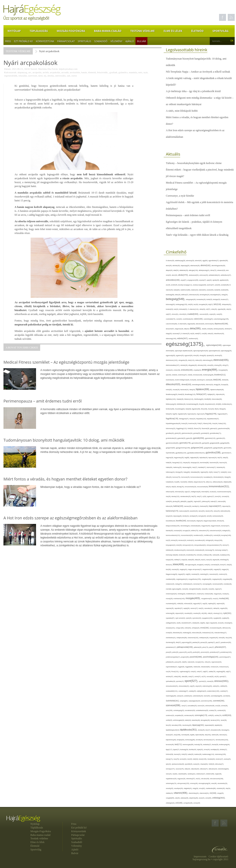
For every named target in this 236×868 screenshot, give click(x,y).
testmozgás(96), (188, 745)
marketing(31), (205, 574)
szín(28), (218, 706)
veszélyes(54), (179, 788)
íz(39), (205, 496)
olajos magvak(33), (212, 623)
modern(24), (201, 594)
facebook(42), (185, 390)
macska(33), (176, 569)
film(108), (205, 409)
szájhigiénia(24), (202, 691)
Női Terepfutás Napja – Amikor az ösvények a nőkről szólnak (198, 72)
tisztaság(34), (185, 750)
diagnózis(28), (180, 329)
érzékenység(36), (209, 375)
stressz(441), (222, 681)
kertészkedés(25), (218, 516)
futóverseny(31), (171, 428)
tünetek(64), (212, 759)
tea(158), (178, 735)
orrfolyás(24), (196, 628)
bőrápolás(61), (227, 304)
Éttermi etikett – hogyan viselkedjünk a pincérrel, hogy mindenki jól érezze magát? (200, 173)
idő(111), (209, 482)
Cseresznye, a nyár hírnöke (180, 196)
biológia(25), (217, 299)
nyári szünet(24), (181, 618)
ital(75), (194, 496)
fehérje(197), (202, 394)
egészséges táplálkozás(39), (184, 351)
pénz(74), (206, 647)
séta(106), (178, 677)
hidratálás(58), (196, 472)
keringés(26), (203, 516)
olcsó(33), (221, 623)
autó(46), (218, 285)
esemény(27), (201, 380)
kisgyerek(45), (206, 526)
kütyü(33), (185, 560)
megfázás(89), (207, 579)
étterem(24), (210, 385)
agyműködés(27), (214, 261)
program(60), (185, 657)
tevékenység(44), (224, 745)
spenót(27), (223, 677)
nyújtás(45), (226, 618)
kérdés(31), (186, 516)
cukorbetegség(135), (221, 319)
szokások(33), (222, 710)
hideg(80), (187, 472)
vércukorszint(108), (217, 779)
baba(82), (177, 290)
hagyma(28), (170, 458)
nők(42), (211, 613)
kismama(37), (225, 526)
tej (45, 76)
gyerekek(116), (211, 438)
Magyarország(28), (172, 574)
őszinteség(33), (171, 642)
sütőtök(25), (224, 686)
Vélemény (116, 41)
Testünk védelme (142, 31)
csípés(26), (213, 314)
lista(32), (230, 565)
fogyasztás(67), (223, 414)
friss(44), (215, 423)
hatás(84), (170, 467)
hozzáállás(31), (208, 477)
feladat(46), (181, 399)
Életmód (197, 31)
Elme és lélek (173, 31)
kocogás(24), (187, 531)
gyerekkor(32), (221, 438)
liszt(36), (169, 569)
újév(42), (169, 764)
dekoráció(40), (201, 324)
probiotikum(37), (215, 652)
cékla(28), (203, 309)
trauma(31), (178, 754)
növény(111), (218, 613)
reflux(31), (208, 662)
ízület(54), (169, 501)
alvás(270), (183, 275)
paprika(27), (212, 642)
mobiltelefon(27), (191, 594)
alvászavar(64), (194, 275)
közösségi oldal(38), (172, 555)
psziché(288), (196, 657)
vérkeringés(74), (172, 783)
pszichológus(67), (225, 657)
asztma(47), (211, 285)
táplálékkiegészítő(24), (173, 730)
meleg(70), (179, 584)
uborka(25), (227, 759)
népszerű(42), (180, 613)
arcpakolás (55, 72)
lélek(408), (179, 564)
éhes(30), (197, 355)
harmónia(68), (205, 463)
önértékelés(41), (171, 638)
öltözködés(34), (178, 633)
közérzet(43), (191, 550)
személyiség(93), (217, 696)
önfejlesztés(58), (182, 638)
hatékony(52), (178, 467)
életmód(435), (221, 360)
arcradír (65, 72)
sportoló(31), (203, 681)
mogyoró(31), (218, 594)
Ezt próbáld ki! (24, 41)
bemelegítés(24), (205, 295)
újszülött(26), (189, 764)
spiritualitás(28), (171, 681)
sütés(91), (216, 686)
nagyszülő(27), (198, 604)
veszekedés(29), (223, 783)
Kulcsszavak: (11, 72)
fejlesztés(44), (220, 394)
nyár (146, 72)
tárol (40, 76)
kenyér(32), (170, 516)
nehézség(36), (171, 613)
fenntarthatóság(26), (193, 404)
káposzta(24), (226, 506)
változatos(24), (213, 769)
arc (30, 72)
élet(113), (192, 360)
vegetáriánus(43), (172, 779)
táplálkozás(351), (189, 730)
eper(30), (169, 375)
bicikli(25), (210, 299)
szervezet (33, 76)
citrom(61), (175, 314)
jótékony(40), (206, 501)
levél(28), (208, 565)
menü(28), (186, 589)
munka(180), (224, 598)
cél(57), (208, 309)
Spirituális (84, 41)
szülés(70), (218, 715)
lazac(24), (209, 560)
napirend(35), (221, 604)
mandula (133, 72)
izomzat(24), (226, 496)
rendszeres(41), (224, 667)
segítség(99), (221, 672)
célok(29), (214, 309)
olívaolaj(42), (229, 623)
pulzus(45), (178, 662)
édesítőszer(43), (219, 334)
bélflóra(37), (185, 295)
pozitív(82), (197, 652)
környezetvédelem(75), (215, 545)
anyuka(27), (203, 280)
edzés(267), (183, 338)
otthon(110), (227, 628)
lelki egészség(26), (191, 565)
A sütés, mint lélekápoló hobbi (182, 111)
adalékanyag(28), (181, 261)
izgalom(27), (211, 496)
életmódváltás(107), (173, 365)
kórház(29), (175, 540)
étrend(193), (187, 384)
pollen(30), (176, 652)
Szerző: (34, 69)
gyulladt (113, 72)
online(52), (188, 628)
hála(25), (226, 458)
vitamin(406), (181, 793)
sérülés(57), (170, 677)
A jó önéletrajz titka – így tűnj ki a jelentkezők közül (193, 91)
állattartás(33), (184, 270)
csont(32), (179, 319)
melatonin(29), (170, 584)
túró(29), (190, 759)
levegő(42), (201, 565)
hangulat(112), (178, 463)
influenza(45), (170, 492)
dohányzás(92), (219, 329)
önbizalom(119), (208, 633)
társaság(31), (226, 730)
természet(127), (210, 740)
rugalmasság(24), (185, 672)
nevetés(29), (197, 613)
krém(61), (200, 555)
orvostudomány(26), (216, 628)
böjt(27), (211, 304)
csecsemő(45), (204, 314)
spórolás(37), (180, 681)
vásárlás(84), (183, 774)
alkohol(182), (206, 265)
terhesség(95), (191, 740)
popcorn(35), (183, 652)
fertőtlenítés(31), (227, 404)
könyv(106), (219, 540)
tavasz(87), (170, 735)
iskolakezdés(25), (186, 496)
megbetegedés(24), (182, 579)
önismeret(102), (193, 638)
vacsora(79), (180, 769)
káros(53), (202, 511)
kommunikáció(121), (173, 535)
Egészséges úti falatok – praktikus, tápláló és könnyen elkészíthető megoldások (194, 225)
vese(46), (214, 783)
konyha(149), (226, 535)
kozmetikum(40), (200, 540)
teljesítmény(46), (171, 740)
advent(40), (199, 261)
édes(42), (211, 334)
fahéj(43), (192, 390)
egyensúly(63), (171, 355)
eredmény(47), (183, 375)
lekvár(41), (169, 565)
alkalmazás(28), (196, 266)
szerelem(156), (207, 701)
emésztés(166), (187, 370)
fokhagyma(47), (184, 419)
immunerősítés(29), (191, 487)
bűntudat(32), (183, 309)
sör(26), (217, 677)
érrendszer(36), (198, 375)
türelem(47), (220, 759)
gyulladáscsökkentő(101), (196, 453)
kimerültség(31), (186, 526)
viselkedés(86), (211, 788)
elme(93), (211, 365)
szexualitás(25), (193, 706)
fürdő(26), (191, 428)
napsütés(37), (179, 608)
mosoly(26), (170, 599)
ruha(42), (194, 672)
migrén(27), (218, 589)
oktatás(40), (196, 623)
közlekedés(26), (200, 550)
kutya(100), (170, 560)
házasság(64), (187, 467)
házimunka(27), (212, 467)
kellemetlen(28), (225, 511)
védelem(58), (210, 774)
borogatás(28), (204, 304)
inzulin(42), (213, 492)
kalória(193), (179, 506)
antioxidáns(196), (173, 280)
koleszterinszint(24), (216, 531)
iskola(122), (176, 496)
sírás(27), (191, 677)
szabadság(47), (184, 691)
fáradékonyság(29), (172, 394)
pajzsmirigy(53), (187, 642)
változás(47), (204, 769)
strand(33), (211, 681)
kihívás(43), (221, 521)
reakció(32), (191, 662)
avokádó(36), (225, 285)
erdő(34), (175, 375)
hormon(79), (177, 477)
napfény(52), (212, 604)
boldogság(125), (182, 304)
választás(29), (195, 769)
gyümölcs (123, 72)
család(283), (193, 314)
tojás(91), (201, 750)
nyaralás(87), (171, 618)
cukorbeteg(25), (209, 319)
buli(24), (177, 309)
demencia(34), (210, 324)
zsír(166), (179, 803)
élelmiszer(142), (172, 360)
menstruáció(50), (218, 584)
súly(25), (193, 686)
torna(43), (207, 750)
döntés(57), (228, 329)
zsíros (74, 76)
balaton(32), (195, 290)
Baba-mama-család (108, 31)
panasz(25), (204, 642)
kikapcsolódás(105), (173, 526)
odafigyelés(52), (171, 623)
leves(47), (224, 565)
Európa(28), (225, 385)
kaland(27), (214, 501)
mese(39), (205, 589)
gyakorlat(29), (182, 438)
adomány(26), (191, 261)
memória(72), (198, 584)
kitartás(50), (170, 531)
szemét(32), (227, 696)
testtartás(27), (208, 745)
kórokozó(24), (183, 540)
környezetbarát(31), (201, 545)
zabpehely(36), (194, 798)
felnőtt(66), (208, 399)
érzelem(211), (220, 375)
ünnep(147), (171, 769)
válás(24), (188, 769)
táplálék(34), (219, 725)
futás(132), (222, 423)
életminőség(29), (208, 360)
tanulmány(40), (187, 725)
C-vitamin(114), (194, 309)
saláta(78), (212, 672)
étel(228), (218, 380)
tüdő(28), (196, 759)
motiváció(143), (180, 599)
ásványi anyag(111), (186, 285)
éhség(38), (203, 355)
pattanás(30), (198, 647)
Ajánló (130, 41)
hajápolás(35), (195, 458)
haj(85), (187, 458)
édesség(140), (172, 339)
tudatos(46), (198, 754)
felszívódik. (103, 72)
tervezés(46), (170, 745)
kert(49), (210, 516)
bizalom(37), (225, 299)
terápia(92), (181, 740)
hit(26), (211, 472)
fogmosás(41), (192, 414)
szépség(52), (184, 701)
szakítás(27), (224, 691)
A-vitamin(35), (170, 261)
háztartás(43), (221, 467)
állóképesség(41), (204, 270)
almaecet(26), (222, 270)
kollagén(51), (226, 531)
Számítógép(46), (171, 696)
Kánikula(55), (204, 506)
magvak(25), (218, 569)
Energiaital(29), (223, 370)
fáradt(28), (182, 394)
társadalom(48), (216, 730)
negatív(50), (224, 608)
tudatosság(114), (209, 754)
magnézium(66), (208, 569)
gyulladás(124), (181, 453)
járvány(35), (177, 501)
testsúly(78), (199, 745)
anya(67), (184, 280)
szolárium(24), (170, 715)
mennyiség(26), (207, 584)
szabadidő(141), (172, 691)
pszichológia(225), (211, 657)
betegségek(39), (191, 299)
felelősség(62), (199, 399)
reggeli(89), (189, 667)
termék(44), (200, 740)
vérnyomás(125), (184, 783)
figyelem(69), (196, 409)
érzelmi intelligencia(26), (183, 380)
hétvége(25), (179, 472)
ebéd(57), (198, 334)
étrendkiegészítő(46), (199, 385)
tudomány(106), (221, 754)
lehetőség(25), (224, 560)
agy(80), (205, 261)
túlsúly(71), (170, 759)
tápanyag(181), (198, 725)
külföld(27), (178, 560)
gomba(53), (197, 433)
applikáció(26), (224, 280)
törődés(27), (223, 750)
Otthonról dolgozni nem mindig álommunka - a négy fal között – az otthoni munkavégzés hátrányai (200, 101)
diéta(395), (196, 328)
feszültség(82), (180, 409)
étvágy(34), (218, 385)
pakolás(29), (196, 642)
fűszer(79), (198, 428)
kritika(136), (208, 555)
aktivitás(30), (177, 266)
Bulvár (141, 41)
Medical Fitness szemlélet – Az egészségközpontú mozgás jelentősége (196, 186)
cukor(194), (199, 319)
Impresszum (200, 856)
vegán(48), (218, 774)
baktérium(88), (186, 290)
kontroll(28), (217, 535)
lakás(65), (191, 560)
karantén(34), (194, 511)
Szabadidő (101, 41)
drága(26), (169, 334)
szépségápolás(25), (195, 701)
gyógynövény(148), (183, 448)
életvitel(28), (184, 365)
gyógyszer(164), (198, 448)
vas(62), (175, 774)
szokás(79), (213, 710)
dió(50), (205, 329)
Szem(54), (207, 696)
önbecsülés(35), (197, 633)
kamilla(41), (196, 506)
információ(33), (180, 492)
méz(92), (212, 589)
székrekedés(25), (198, 696)
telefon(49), (215, 735)
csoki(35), (219, 314)
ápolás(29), (216, 280)
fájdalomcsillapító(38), (217, 390)
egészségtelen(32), (215, 351)
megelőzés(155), (195, 579)
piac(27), (212, 647)
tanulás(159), (177, 725)
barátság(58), (170, 295)
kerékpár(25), (194, 516)
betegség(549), (176, 299)
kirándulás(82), (196, 526)
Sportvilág (221, 31)
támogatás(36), (206, 720)
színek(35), (224, 706)
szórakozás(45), (189, 715)
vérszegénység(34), (205, 783)
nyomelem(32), (197, 618)
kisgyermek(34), (216, 526)
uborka (51, 76)
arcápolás (37, 72)
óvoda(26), (169, 633)
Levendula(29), (215, 565)
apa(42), (210, 280)
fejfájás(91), (212, 394)
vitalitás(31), (170, 793)
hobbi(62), (224, 472)
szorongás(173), (201, 715)
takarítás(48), (196, 720)
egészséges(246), (214, 345)
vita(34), (228, 788)
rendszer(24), (215, 667)
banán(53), (211, 290)
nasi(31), (201, 608)
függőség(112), (182, 428)
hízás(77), (217, 472)
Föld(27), (200, 423)
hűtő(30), (191, 482)
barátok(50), (225, 290)
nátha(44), (217, 608)
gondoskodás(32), (172, 438)
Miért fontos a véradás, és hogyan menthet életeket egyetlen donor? (197, 121)
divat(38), (210, 329)
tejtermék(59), (200, 735)
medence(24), (223, 574)
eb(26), (193, 334)
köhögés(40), (210, 540)
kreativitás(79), (191, 555)
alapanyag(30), (185, 266)
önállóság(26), (187, 633)
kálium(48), (170, 506)
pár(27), (218, 642)
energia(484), (210, 370)
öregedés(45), (214, 638)
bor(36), (196, 304)
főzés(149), (208, 423)
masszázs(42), (214, 574)
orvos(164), (205, 628)
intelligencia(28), (196, 492)
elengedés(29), (183, 360)
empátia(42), (198, 370)
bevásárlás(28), (201, 299)
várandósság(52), (223, 769)
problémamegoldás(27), (173, 657)
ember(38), (177, 370)
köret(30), (179, 545)
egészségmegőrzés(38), (201, 351)
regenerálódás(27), (172, 667)
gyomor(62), (228, 448)
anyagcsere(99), (193, 280)
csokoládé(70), (171, 319)
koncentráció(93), (187, 535)
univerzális (60, 76)
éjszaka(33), (211, 355)
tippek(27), (177, 750)
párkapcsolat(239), (185, 647)
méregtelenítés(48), (195, 589)
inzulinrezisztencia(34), (224, 492)
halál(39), (169, 463)
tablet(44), (188, 720)
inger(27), (188, 492)
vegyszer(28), (182, 779)
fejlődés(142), (171, 399)
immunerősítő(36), (203, 487)
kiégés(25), (200, 521)
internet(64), (205, 492)
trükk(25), (185, 754)
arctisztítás (75, 72)
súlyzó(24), (199, 686)
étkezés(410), (174, 384)
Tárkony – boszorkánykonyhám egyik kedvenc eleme (194, 163)
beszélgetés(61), (216, 295)
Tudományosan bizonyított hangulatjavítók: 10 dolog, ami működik (196, 62)
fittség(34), (223, 409)
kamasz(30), (188, 506)
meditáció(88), (171, 579)
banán (84, 72)
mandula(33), (196, 574)
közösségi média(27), (221, 550)
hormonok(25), (186, 477)
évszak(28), (177, 390)
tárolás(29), (202, 730)
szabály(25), (193, 691)
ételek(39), (225, 380)
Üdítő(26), (212, 764)
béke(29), (178, 295)
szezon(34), (201, 706)
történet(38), (170, 754)
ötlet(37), (179, 642)
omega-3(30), (180, 628)
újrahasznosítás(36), (178, 764)
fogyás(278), (211, 414)
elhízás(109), (202, 365)
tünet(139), (203, 759)
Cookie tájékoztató (218, 856)
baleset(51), (203, 290)
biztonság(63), (171, 304)
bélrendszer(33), (194, 295)
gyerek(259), (199, 438)
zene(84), (209, 798)
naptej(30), (187, 608)
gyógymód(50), (171, 448)
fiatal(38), (189, 409)
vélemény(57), (191, 779)
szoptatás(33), (180, 715)
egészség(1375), (186, 344)
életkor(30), (199, 360)
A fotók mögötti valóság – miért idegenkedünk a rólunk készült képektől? (199, 81)
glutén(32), (178, 433)
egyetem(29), (180, 355)
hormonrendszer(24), (197, 477)
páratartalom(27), (171, 647)
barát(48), (218, 290)
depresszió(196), (221, 324)
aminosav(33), (204, 275)
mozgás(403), (193, 598)
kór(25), (168, 540)
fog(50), (175, 414)
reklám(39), (197, 667)
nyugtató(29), (218, 618)
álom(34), (175, 275)
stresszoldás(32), (184, 686)
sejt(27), (229, 672)
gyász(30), (190, 438)
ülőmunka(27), (220, 764)
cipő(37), (169, 314)
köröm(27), (226, 545)
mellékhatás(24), (188, 584)
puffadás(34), (170, 662)
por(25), (190, 652)
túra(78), (177, 759)
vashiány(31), (192, 774)
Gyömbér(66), (171, 453)
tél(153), (208, 735)
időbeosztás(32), (218, 482)
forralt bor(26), (193, 423)
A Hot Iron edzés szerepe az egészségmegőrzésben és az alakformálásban (195, 134)
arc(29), (168, 285)
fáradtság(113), (191, 394)
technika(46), (186, 735)
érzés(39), (194, 380)
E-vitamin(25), (186, 334)
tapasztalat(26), (210, 725)
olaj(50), (203, 623)
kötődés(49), (170, 550)
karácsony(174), (173, 511)
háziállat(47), (202, 467)
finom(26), (211, 409)
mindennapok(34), (172, 594)
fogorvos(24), (201, 414)
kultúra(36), (216, 555)
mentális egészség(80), (174, 589)
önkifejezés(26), (204, 638)
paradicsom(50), (226, 642)
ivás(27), (200, 496)
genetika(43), (170, 433)
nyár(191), (227, 613)
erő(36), (190, 375)
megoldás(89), (228, 579)
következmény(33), (180, 550)
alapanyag (22, 72)
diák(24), (187, 329)
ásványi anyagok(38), (200, 285)
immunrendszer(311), (219, 486)
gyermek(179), (185, 443)
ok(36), (179, 623)
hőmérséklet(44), (219, 477)
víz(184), (213, 793)
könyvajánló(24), (171, 545)
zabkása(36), (185, 798)
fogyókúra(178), (172, 419)
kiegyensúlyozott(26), (210, 521)
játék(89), (184, 502)
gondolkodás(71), (216, 433)
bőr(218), (218, 304)
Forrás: (55, 69)
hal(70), (220, 458)
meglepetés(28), (217, 579)
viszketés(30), (221, 788)
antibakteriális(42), (215, 275)
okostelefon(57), (187, 623)
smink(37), (198, 677)
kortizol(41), (191, 540)
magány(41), (184, 569)
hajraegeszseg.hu (202, 859)
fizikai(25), (169, 414)
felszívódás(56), (217, 399)
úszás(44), (197, 764)
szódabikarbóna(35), (202, 710)
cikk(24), (229, 309)
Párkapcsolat (66, 41)
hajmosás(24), (213, 458)
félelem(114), (189, 399)
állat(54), (177, 270)
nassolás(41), (209, 608)
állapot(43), (170, 270)
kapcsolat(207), (216, 506)
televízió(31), (223, 735)
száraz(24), (181, 696)
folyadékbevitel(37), (213, 419)
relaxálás (23, 76)
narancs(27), (194, 608)
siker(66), (185, 677)
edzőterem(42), (193, 339)
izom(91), (218, 496)
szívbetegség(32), (179, 710)
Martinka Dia (45, 69)
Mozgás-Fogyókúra (71, 31)
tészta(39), (215, 745)
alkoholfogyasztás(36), (219, 266)
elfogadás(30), (193, 365)
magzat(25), (182, 574)
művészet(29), (188, 604)
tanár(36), (224, 720)
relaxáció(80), (206, 667)
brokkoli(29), (170, 309)
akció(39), (169, 266)
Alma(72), (214, 270)
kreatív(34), (182, 555)
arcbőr (46, 72)
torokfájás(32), (215, 750)
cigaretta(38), (222, 309)
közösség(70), (210, 550)
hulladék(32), (170, 482)
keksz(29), (217, 511)
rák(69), (185, 662)
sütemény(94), (208, 686)
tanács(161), (216, 720)
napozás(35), (170, 608)
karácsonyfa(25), (185, 511)
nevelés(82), (189, 613)
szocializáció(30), (190, 710)
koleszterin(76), (204, 531)
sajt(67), (206, 672)
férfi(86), (219, 404)
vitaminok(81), (205, 793)
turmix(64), (184, 759)
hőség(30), (228, 477)
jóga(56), (190, 501)
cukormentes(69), (172, 324)
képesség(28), (178, 516)
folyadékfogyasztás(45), (174, 423)
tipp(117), (170, 750)
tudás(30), (191, 754)
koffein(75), (195, 531)
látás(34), (198, 560)
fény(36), (202, 404)
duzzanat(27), (177, 334)
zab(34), (178, 798)
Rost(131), (175, 672)
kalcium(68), (222, 501)
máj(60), (189, 574)
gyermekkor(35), (197, 443)
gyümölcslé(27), (227, 453)
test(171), (179, 745)
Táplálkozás (39, 31)
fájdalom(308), (203, 389)
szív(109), (170, 710)
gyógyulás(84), (218, 448)
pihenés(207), (221, 647)
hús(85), (177, 482)
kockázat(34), (178, 531)
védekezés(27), (201, 774)
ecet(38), (205, 334)
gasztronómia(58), (224, 428)
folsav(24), (193, 419)
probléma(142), (226, 652)
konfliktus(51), (209, 535)
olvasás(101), (171, 628)
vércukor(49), (205, 779)
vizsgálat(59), (170, 798)
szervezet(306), (174, 705)
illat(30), (174, 487)
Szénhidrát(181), (173, 701)
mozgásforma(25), (207, 599)
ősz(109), (229, 638)
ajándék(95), (224, 261)
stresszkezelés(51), (172, 686)
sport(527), (192, 681)
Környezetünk (45, 41)
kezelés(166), (181, 521)
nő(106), (205, 613)
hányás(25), (187, 463)
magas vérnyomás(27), (195, 569)
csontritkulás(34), (188, 319)
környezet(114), (188, 545)
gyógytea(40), (209, 448)
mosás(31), (226, 594)
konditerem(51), (199, 535)
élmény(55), (218, 365)
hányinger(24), (195, 463)
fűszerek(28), (206, 428)
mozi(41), (216, 599)
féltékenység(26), (171, 404)
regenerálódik (11, 76)
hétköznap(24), (171, 472)
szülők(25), (169, 720)
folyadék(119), (202, 419)
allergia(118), (194, 270)
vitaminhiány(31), (194, 793)
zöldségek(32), (171, 803)
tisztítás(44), (193, 750)
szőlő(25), (211, 715)
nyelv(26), (189, 618)
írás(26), (169, 496)
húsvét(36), (184, 482)
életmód (92, 72)
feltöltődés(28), (182, 404)
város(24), (169, 774)
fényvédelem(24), (210, 404)
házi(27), (195, 467)
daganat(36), (191, 324)
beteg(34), (225, 295)
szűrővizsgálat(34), (179, 720)
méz (140, 72)
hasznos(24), (223, 463)
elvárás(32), (170, 370)
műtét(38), (181, 604)
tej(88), (193, 735)
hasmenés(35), (214, 463)
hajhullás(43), (204, 458)
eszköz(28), (209, 380)
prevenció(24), (205, 652)
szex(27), (185, 706)
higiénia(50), (205, 472)
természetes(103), (222, 740)
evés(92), (169, 390)
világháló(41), (188, 788)
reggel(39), (181, 667)
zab (68, 76)
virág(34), (196, 788)
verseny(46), (194, 783)
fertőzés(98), (171, 409)
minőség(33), (182, 594)
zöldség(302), (219, 798)
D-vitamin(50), (183, 324)
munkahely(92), (172, 604)
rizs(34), (169, 672)
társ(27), (208, 730)
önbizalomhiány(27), (221, 633)
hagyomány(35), (179, 458)
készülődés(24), (171, 521)
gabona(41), (214, 428)
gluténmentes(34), (187, 433)
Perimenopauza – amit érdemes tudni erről (188, 215)
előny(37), (226, 365)
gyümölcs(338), (214, 453)
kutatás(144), (225, 555)
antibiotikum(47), (226, 275)
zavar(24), (202, 798)
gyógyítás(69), (225, 443)
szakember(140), (214, 691)
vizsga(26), (220, 793)
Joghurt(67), (198, 501)
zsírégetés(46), (188, 803)
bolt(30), (191, 304)
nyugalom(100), (208, 618)
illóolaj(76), (181, 487)
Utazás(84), (204, 764)
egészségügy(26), (226, 351)
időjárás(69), (228, 482)
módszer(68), (209, 594)
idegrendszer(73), (200, 482)
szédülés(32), (188, 696)
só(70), (204, 677)
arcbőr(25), (175, 285)
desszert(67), (170, 329)
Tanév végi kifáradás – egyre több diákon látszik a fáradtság (197, 235)
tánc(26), (169, 725)
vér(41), (198, 779)
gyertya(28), (206, 443)
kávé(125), (210, 511)
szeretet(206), (219, 701)
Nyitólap (14, 31)
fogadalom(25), (183, 414)
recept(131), (200, 662)
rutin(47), (200, 672)
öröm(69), (222, 638)
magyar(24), (225, 569)
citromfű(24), (183, 314)
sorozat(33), (210, 677)
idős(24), (169, 487)
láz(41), (204, 560)
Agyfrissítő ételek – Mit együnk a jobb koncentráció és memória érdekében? (200, 205)
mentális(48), (228, 584)
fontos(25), (185, 423)
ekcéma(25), (219, 355)
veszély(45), (170, 788)
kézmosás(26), (192, 521)
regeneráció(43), (216, 662)
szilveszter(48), (210, 706)
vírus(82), (202, 788)
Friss (8, 41)
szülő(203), (227, 715)
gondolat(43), (205, 433)
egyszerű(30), (189, 355)
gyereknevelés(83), (173, 443)
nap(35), (205, 604)
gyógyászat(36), (215, 443)
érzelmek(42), (170, 380)
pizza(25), (169, 652)
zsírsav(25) (197, 803)
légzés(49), (217, 560)
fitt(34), (217, 409)
